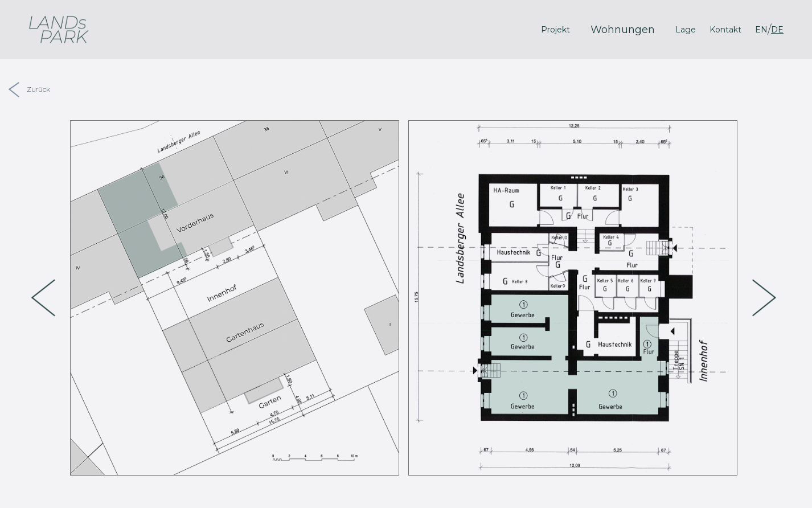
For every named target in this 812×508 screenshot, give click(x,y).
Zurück (29, 89)
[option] (235, 298)
